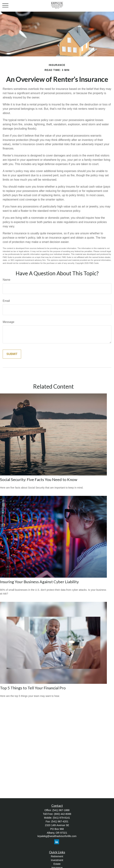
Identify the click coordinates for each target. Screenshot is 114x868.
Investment (57, 860)
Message (9, 322)
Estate (57, 864)
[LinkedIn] (57, 842)
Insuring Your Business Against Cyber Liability (39, 582)
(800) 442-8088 (63, 814)
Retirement (57, 856)
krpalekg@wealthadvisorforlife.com (57, 836)
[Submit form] (12, 354)
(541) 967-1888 (61, 810)
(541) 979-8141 (61, 818)
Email (6, 301)
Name (7, 280)
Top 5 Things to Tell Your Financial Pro (33, 688)
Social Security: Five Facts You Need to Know (39, 479)
